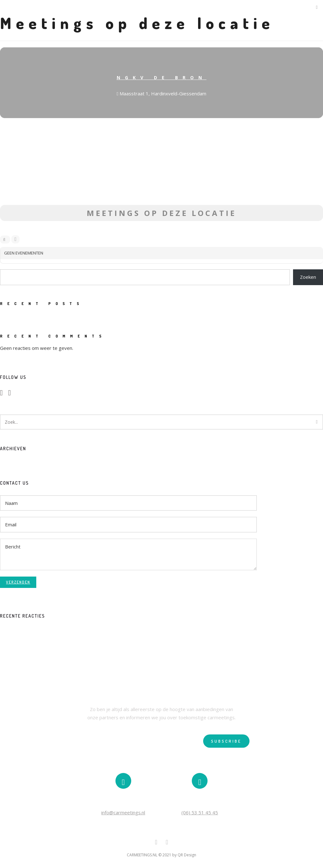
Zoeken (308, 277)
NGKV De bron (162, 78)
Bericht (128, 554)
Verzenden (18, 582)
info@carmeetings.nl (123, 812)
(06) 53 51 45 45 (200, 812)
